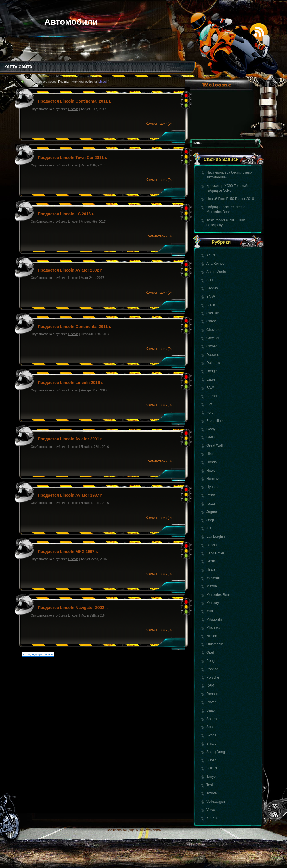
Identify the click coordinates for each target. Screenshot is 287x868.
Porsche (213, 677)
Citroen (212, 346)
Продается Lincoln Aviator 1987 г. (70, 495)
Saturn (212, 719)
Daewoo (213, 355)
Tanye (211, 777)
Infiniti (211, 495)
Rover (211, 702)
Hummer (213, 479)
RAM (210, 685)
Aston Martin (216, 272)
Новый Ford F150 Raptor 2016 (230, 199)
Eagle (211, 379)
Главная (64, 82)
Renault (212, 694)
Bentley (212, 288)
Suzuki (212, 768)
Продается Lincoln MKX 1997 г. (68, 552)
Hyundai (213, 487)
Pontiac (212, 669)
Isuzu (211, 504)
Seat (210, 727)
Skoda (211, 735)
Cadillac (213, 313)
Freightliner (215, 421)
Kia (209, 528)
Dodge (212, 371)
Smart (211, 744)
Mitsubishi (214, 619)
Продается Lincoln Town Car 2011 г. (72, 158)
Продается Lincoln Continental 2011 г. (74, 101)
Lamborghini (216, 537)
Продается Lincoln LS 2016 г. (66, 214)
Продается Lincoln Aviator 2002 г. (70, 270)
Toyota (212, 793)
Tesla (211, 785)
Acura (211, 255)
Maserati (213, 578)
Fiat (209, 404)
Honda (212, 462)
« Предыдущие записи (38, 654)
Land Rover (215, 553)
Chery (211, 321)
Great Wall (215, 445)
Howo (211, 471)
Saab (211, 710)
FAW (210, 388)
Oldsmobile (215, 644)
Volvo (211, 810)
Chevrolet (214, 330)
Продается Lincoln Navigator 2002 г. (73, 608)
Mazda (212, 586)
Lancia (212, 545)
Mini (210, 611)
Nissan (212, 636)
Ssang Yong (216, 752)
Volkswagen (216, 802)
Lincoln (212, 570)
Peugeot (213, 661)
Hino (210, 454)
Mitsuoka (213, 628)
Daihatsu (213, 363)
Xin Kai (212, 818)
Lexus (211, 561)
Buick (211, 305)
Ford (210, 412)
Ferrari (212, 396)
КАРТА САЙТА (18, 67)
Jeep (210, 520)
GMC (211, 437)
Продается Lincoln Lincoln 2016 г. (70, 383)
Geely (211, 429)
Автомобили (71, 22)
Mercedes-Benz (219, 595)
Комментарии (159, 124)
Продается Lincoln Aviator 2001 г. (70, 439)
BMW (211, 297)
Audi (210, 280)
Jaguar (212, 512)
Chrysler (213, 338)
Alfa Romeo (216, 264)
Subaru (212, 760)
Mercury (213, 603)
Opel (210, 652)
